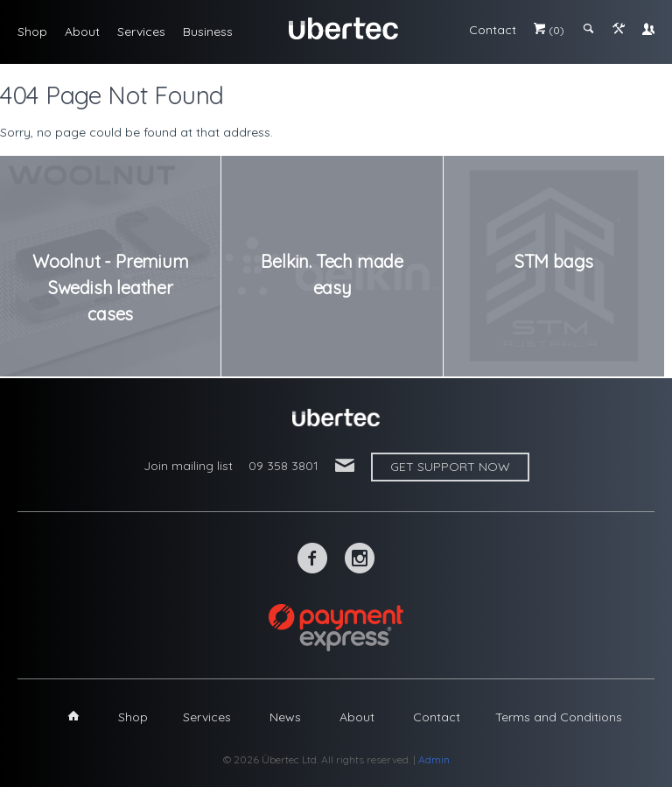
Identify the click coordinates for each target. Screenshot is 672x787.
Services (141, 32)
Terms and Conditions (559, 717)
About (82, 32)
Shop (32, 32)
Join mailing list (188, 466)
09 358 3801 (283, 466)
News (285, 717)
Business (208, 32)
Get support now (450, 467)
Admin (434, 759)
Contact (493, 30)
